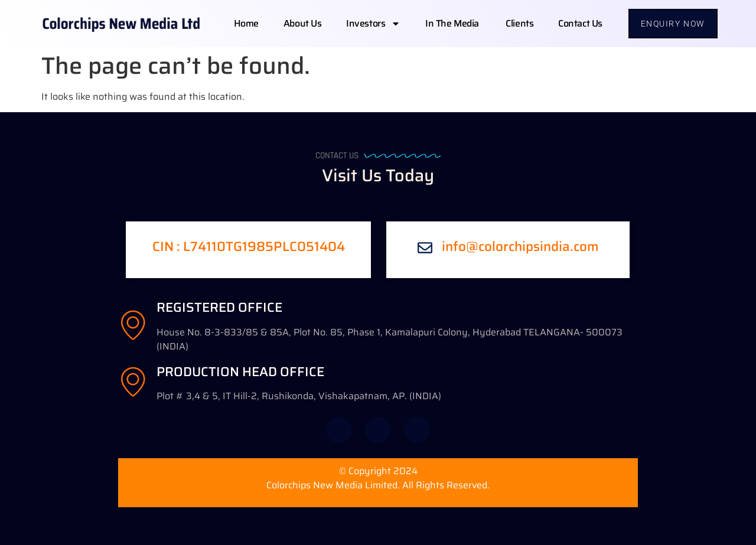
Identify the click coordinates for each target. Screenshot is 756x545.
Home (246, 23)
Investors (373, 24)
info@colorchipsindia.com (520, 247)
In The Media (453, 23)
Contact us (580, 23)
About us (302, 23)
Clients (519, 23)
